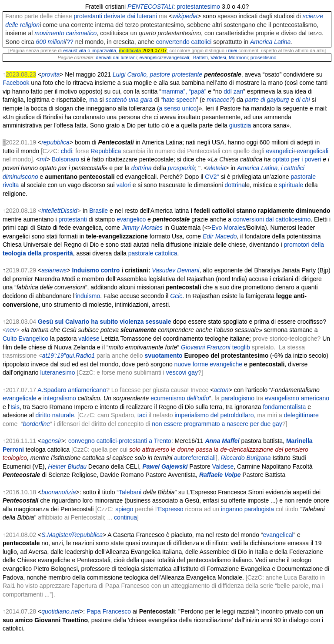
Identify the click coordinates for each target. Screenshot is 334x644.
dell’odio (198, 398)
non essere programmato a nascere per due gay (217, 424)
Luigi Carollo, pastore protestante (157, 74)
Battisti (200, 57)
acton (221, 390)
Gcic (176, 296)
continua (125, 517)
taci (142, 415)
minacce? (220, 100)
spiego (124, 509)
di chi (303, 100)
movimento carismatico (65, 33)
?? (70, 42)
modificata (130, 50)
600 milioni (50, 42)
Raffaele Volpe (220, 475)
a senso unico (178, 108)
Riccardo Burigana (245, 458)
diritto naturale (55, 415)
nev (11, 330)
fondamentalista (284, 407)
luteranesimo (57, 372)
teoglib (241, 347)
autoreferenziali (195, 458)
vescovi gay (182, 372)
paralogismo (238, 398)
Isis (15, 407)
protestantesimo (198, 7)
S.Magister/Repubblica (72, 535)
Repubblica (106, 151)
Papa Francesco (109, 611)
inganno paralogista (247, 509)
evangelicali (176, 57)
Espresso (170, 509)
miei (233, 50)
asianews (54, 270)
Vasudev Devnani (175, 270)
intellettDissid (59, 211)
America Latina (270, 42)
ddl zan (233, 91)
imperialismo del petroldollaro (214, 415)
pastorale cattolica (153, 253)
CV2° (212, 177)
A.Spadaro (52, 390)
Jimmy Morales (142, 228)
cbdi (67, 151)
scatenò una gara (129, 100)
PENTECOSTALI (150, 7)
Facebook (16, 83)
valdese (89, 339)
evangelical (278, 535)
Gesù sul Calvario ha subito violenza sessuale (105, 322)
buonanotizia (58, 492)
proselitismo (264, 57)
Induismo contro (96, 270)
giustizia (240, 125)
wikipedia (185, 16)
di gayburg (275, 100)
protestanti (88, 16)
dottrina (235, 185)
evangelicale (20, 398)
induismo (88, 296)
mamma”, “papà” (184, 91)
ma (93, 100)
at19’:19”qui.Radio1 (68, 356)
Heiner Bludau (67, 466)
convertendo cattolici (184, 42)
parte (252, 100)
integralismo (59, 398)
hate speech (179, 100)
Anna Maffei (222, 441)
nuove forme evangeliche (208, 364)
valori (123, 185)
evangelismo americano (297, 398)
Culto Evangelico (25, 339)
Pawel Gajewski (165, 466)
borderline (37, 424)
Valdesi (218, 57)
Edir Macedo (220, 236)
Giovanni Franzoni (206, 347)
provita (50, 74)
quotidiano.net (60, 611)
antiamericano (87, 390)
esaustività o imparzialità (90, 50)
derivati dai (107, 57)
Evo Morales (228, 228)
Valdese (223, 466)
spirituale (291, 185)
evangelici (150, 57)
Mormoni (238, 57)
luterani (147, 16)
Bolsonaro (65, 159)
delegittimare (301, 415)
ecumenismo (168, 398)
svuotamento (164, 356)
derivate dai (120, 16)
